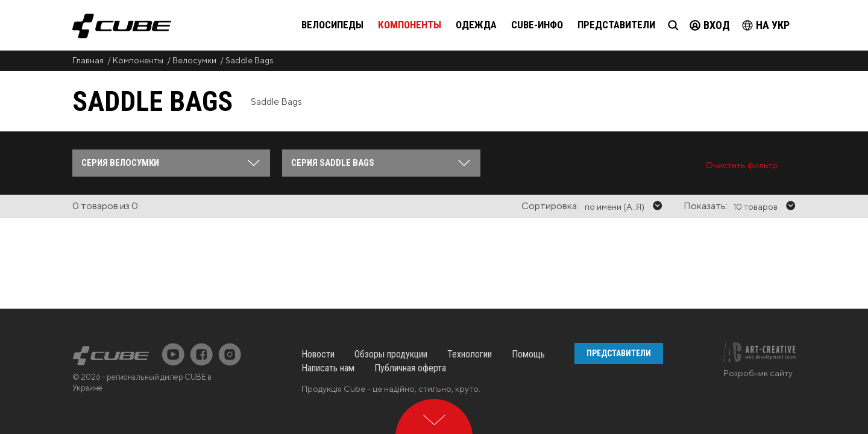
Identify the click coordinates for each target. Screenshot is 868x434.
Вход (710, 25)
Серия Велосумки (120, 163)
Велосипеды (332, 25)
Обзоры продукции (391, 305)
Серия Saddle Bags (333, 163)
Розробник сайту (758, 324)
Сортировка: (550, 206)
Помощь (528, 305)
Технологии (470, 305)
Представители (616, 25)
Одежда (476, 25)
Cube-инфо (537, 25)
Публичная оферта (410, 319)
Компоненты (410, 25)
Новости (318, 305)
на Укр (766, 25)
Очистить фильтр (741, 165)
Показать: (706, 206)
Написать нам (328, 319)
